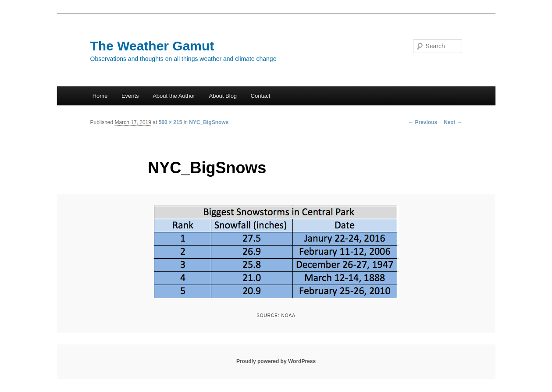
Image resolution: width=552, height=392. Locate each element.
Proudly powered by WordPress (276, 361)
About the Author (174, 96)
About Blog (223, 96)
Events (130, 96)
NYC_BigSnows (209, 122)
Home (100, 96)
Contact (261, 96)
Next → (453, 122)
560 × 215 (171, 122)
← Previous (423, 122)
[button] (276, 252)
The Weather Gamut (152, 46)
